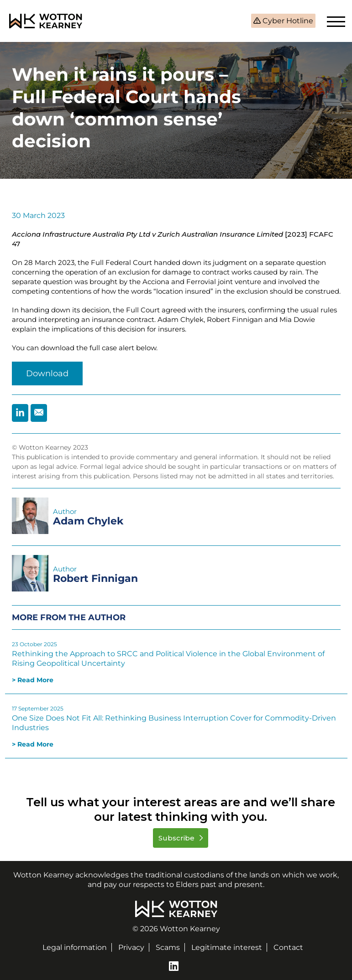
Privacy (131, 947)
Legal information (75, 947)
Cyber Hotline (287, 21)
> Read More (33, 680)
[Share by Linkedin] (20, 413)
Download (47, 373)
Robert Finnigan (95, 578)
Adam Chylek (88, 521)
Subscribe (177, 838)
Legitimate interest (227, 947)
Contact (288, 947)
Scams (168, 947)
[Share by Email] (39, 413)
